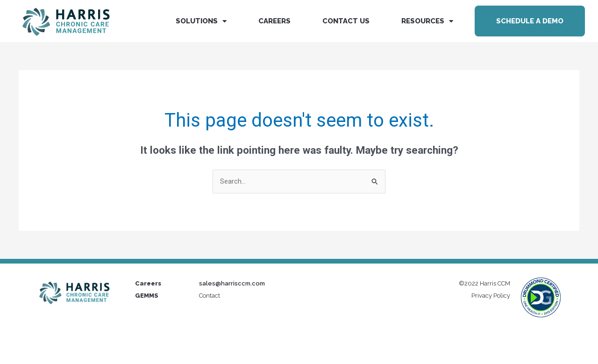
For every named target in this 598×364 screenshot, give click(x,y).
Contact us (346, 21)
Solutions (201, 21)
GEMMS (147, 296)
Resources (427, 21)
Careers (274, 21)
